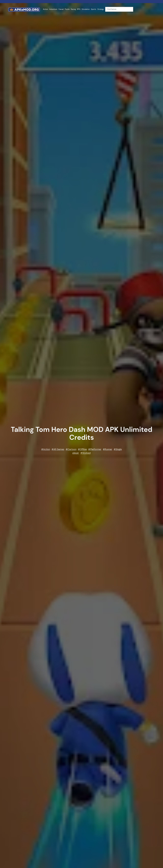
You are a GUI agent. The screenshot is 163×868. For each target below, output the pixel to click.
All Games (59, 449)
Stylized (86, 453)
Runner (108, 449)
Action (47, 449)
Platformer (96, 449)
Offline (83, 449)
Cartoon (72, 449)
